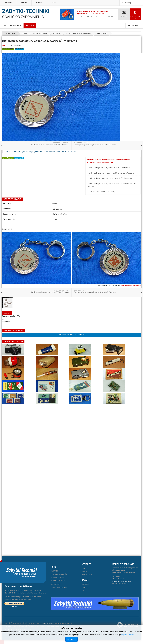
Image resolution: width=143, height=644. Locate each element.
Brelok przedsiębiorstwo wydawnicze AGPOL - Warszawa (109, 168)
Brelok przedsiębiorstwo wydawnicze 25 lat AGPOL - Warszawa (111, 173)
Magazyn (8, 3)
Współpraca (55, 584)
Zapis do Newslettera (59, 587)
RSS (83, 590)
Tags (83, 568)
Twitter (85, 587)
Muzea (31, 26)
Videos (24, 3)
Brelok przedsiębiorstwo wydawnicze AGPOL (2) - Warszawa (110, 178)
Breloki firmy (102, 34)
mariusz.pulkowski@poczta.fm (131, 285)
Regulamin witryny (58, 581)
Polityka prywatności (59, 574)
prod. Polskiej (8, 49)
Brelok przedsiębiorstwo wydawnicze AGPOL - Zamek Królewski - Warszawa (111, 185)
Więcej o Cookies (127, 635)
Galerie (39, 3)
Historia (17, 26)
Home (5, 26)
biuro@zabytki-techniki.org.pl (122, 581)
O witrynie (55, 571)
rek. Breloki (19, 49)
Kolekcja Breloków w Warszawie (79, 34)
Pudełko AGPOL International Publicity (101, 192)
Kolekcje (56, 34)
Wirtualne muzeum (40, 34)
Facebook (85, 584)
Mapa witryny (87, 575)
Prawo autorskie (57, 578)
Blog (54, 3)
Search (84, 572)
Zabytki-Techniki (49, 623)
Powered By (128, 625)
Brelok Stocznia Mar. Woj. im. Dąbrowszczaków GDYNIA (95, 17)
